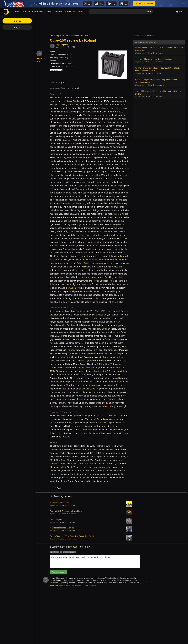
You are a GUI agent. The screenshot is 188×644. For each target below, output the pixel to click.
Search (148, 12)
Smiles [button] (66, 552)
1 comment (150, 36)
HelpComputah (62, 45)
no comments (159, 85)
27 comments (71, 514)
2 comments (159, 73)
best (75, 547)
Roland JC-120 (57, 464)
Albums (63, 505)
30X (52, 260)
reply (93, 586)
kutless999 (54, 586)
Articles (49, 12)
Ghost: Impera (56, 519)
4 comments (159, 53)
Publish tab (70, 12)
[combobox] (95, 562)
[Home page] (6, 12)
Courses (26, 12)
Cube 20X (119, 256)
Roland (69, 36)
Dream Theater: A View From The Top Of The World (72, 536)
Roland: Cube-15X (81, 36)
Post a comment (59, 572)
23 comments (71, 522)
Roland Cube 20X (86, 368)
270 (62, 586)
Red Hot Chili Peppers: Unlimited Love (66, 511)
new (81, 547)
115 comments (72, 505)
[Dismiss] (184, 4)
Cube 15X (82, 263)
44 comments (71, 539)
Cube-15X (144, 42)
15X (115, 353)
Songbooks (37, 12)
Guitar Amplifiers (57, 36)
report (86, 586)
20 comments (71, 531)
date (87, 547)
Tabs (17, 12)
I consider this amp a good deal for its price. (153, 59)
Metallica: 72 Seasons (59, 503)
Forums (59, 12)
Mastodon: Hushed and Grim (62, 528)
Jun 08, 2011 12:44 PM (74, 586)
